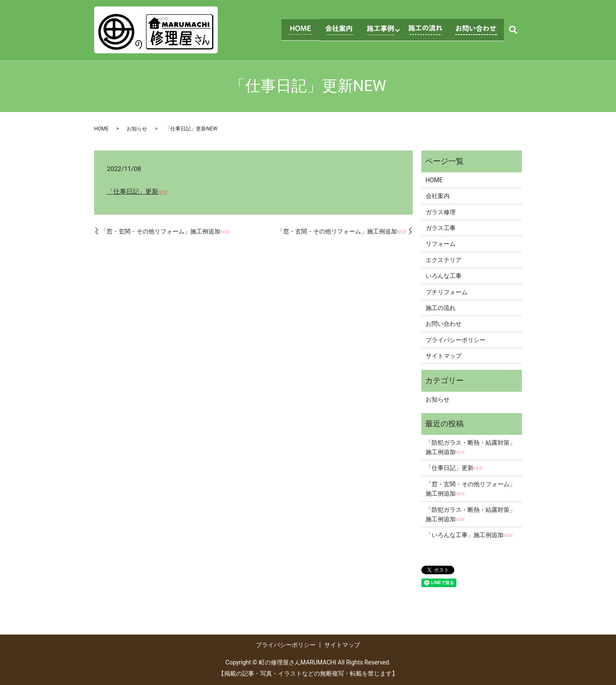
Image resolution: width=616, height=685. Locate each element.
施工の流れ (441, 308)
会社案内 (438, 196)
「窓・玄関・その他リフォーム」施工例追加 (165, 231)
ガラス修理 (441, 212)
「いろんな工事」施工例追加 (469, 535)
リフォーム (441, 244)
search (513, 30)
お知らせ (137, 129)
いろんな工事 (444, 276)
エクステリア (444, 260)
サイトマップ (444, 356)
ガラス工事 (441, 228)
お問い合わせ (444, 324)
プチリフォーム (447, 292)
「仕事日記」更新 (137, 192)
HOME (101, 129)
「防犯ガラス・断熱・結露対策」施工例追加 (471, 447)
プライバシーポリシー (456, 340)
